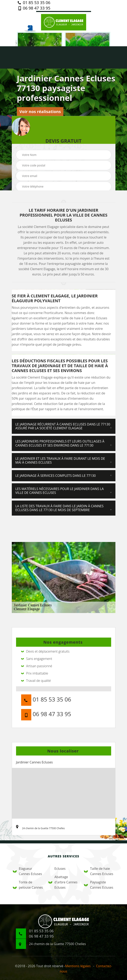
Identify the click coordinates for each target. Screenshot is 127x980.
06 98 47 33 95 (34, 8)
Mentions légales (78, 966)
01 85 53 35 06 (34, 3)
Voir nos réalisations (40, 112)
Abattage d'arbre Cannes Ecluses (63, 882)
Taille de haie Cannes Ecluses (99, 871)
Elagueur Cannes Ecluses (27, 871)
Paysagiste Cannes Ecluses (99, 885)
